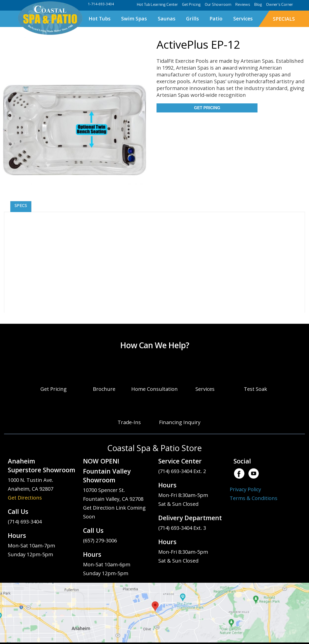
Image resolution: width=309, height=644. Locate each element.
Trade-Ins (129, 422)
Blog (258, 5)
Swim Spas (134, 19)
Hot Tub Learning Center (157, 5)
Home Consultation (154, 389)
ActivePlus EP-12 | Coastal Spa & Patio (50, 18)
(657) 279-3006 (100, 540)
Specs (21, 206)
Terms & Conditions (254, 498)
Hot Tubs (100, 19)
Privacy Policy (245, 489)
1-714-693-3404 (101, 4)
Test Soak (255, 389)
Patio (216, 19)
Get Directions (25, 498)
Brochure (104, 389)
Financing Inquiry (180, 422)
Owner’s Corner (280, 5)
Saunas (167, 19)
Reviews (243, 5)
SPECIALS (284, 19)
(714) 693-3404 (25, 522)
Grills (192, 19)
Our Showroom (218, 5)
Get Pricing (191, 5)
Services (243, 19)
